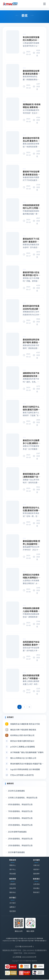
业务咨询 (36, 884)
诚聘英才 (13, 907)
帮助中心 (13, 865)
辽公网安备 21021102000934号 (25, 957)
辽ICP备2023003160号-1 (24, 946)
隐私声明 (13, 888)
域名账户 (36, 869)
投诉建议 (36, 888)
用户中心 (13, 869)
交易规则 (13, 884)
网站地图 (13, 874)
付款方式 (36, 865)
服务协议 (13, 892)
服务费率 (36, 874)
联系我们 (36, 892)
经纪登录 (13, 911)
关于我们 (13, 903)
